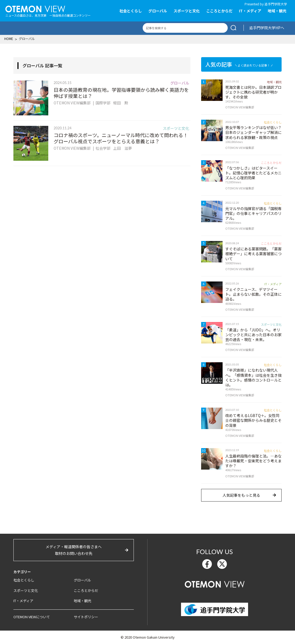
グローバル (158, 11)
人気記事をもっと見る (241, 495)
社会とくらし (131, 11)
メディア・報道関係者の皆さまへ (74, 550)
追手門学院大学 (276, 4)
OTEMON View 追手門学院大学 (35, 8)
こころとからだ (219, 11)
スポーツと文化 (187, 11)
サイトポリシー (86, 617)
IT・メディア (250, 11)
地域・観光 (277, 11)
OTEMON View (215, 584)
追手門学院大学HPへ (267, 28)
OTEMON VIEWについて (32, 617)
